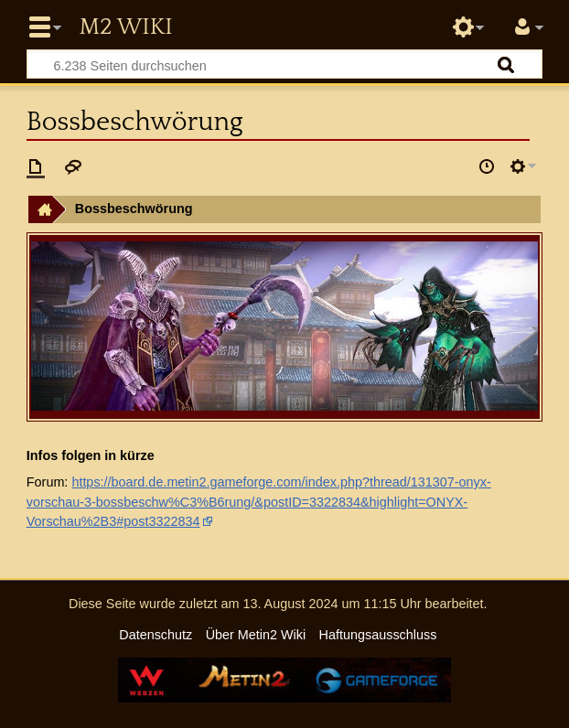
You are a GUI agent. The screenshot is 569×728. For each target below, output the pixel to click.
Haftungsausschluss (378, 635)
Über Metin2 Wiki (256, 635)
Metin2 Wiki (125, 27)
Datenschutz (156, 635)
